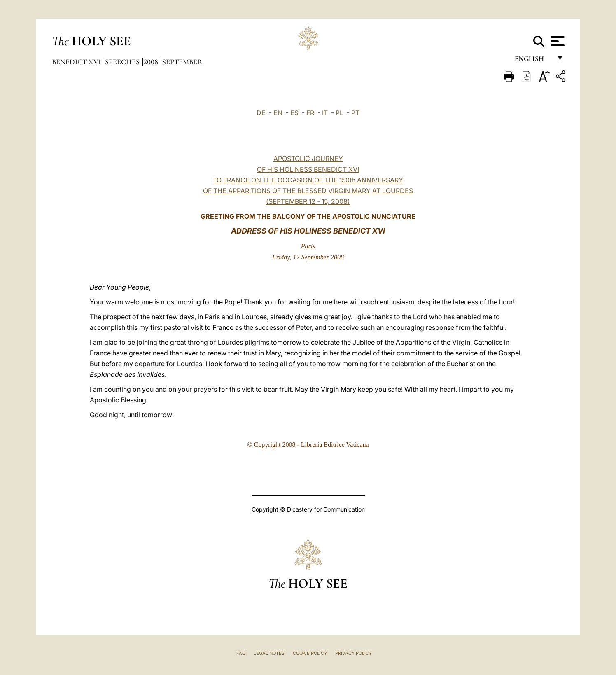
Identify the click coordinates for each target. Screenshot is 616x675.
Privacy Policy (353, 653)
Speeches (123, 62)
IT (325, 113)
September (182, 62)
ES (294, 113)
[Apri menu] (556, 41)
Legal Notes (269, 653)
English (533, 61)
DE (261, 113)
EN (278, 113)
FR (310, 113)
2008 (152, 62)
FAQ (241, 653)
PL (339, 113)
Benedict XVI (77, 62)
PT (355, 113)
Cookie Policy (310, 653)
